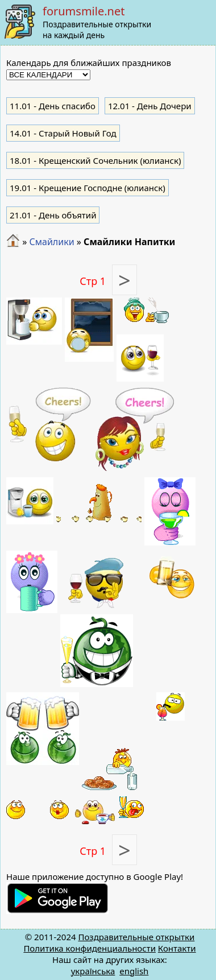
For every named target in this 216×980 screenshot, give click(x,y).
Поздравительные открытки (136, 937)
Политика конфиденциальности (90, 948)
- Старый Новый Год (63, 133)
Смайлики (51, 242)
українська (93, 971)
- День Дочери (150, 106)
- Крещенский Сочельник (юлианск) (95, 160)
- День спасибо (53, 106)
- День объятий (53, 215)
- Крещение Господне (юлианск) (88, 188)
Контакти (177, 948)
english (134, 971)
